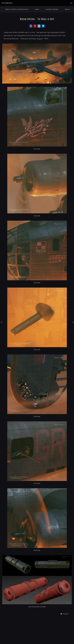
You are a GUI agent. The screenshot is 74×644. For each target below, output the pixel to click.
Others (67, 9)
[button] (65, 614)
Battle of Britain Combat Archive (17, 9)
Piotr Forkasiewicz (7, 3)
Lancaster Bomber (52, 9)
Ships (37, 9)
